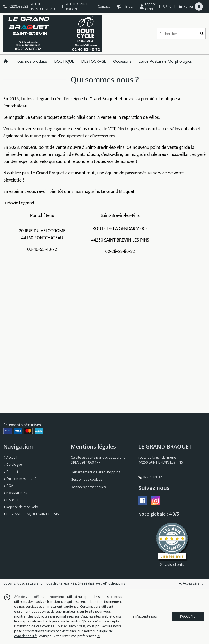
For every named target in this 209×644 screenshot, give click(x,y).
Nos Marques (15, 493)
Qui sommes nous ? (20, 479)
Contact (104, 6)
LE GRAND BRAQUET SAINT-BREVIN (31, 514)
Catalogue (13, 464)
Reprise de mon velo (21, 507)
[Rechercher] (202, 34)
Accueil (10, 457)
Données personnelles (88, 487)
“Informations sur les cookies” (46, 631)
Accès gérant (191, 583)
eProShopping (114, 583)
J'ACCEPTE (188, 616)
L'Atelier (11, 500)
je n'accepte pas (144, 616)
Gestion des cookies (86, 479)
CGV (8, 486)
